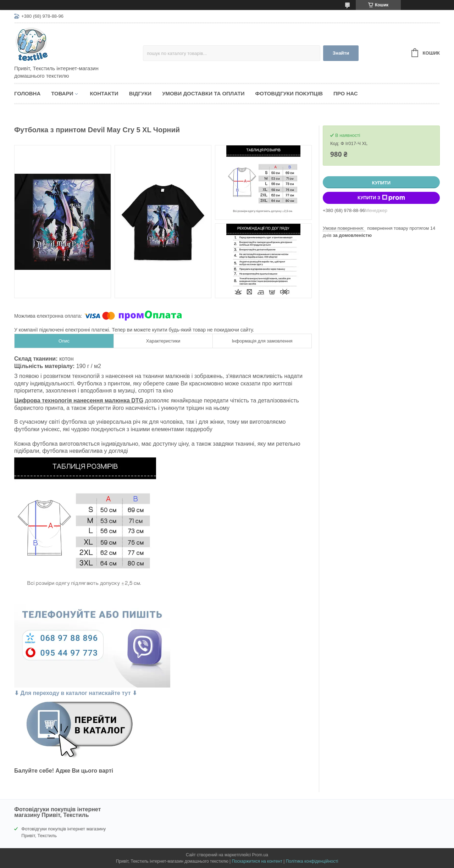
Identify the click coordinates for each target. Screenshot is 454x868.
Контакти (104, 93)
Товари (62, 93)
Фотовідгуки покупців (289, 93)
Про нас (346, 93)
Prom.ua (260, 855)
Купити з (381, 198)
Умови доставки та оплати (203, 93)
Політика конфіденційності (312, 861)
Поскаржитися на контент (257, 861)
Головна (27, 93)
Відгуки (140, 93)
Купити (381, 183)
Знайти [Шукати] (341, 53)
